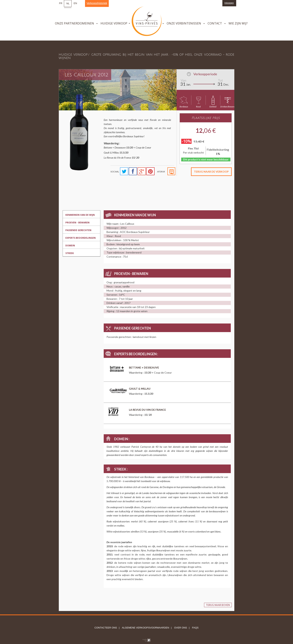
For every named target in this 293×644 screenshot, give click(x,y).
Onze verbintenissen (184, 23)
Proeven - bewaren (77, 223)
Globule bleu (146, 640)
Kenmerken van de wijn (80, 215)
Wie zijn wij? (238, 23)
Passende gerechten (78, 230)
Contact (215, 23)
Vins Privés (147, 21)
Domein (70, 246)
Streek (70, 253)
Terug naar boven (218, 605)
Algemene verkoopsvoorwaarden (145, 628)
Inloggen (229, 3)
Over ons (180, 628)
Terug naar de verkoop (211, 172)
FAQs (195, 628)
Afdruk (161, 172)
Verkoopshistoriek (97, 3)
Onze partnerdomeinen (74, 23)
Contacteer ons (106, 628)
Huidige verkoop (114, 23)
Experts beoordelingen (81, 238)
